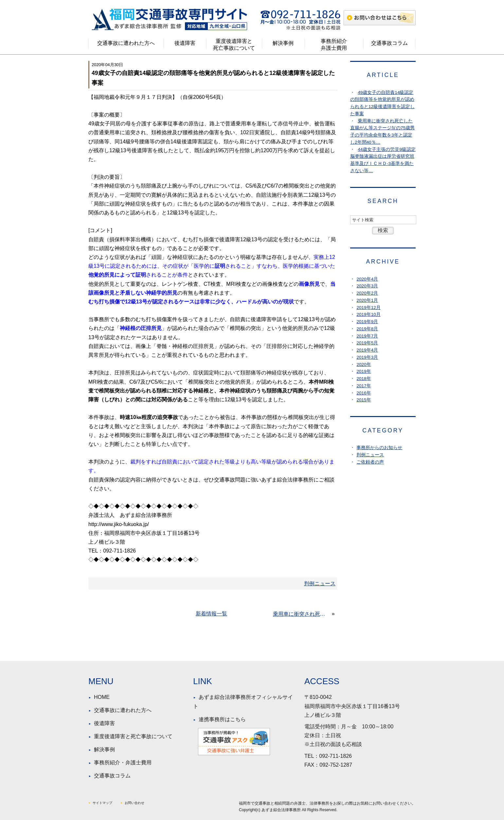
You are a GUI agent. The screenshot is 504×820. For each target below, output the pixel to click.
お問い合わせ (135, 803)
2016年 (364, 393)
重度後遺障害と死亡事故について (234, 45)
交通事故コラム (389, 43)
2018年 (364, 379)
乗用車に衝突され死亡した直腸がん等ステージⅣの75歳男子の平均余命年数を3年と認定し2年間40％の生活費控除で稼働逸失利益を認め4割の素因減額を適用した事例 (302, 614)
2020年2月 (367, 293)
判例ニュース (370, 455)
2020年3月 (367, 286)
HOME (102, 697)
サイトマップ (102, 803)
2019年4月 (367, 350)
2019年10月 (368, 314)
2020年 (364, 364)
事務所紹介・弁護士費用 (123, 763)
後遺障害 (185, 43)
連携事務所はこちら (222, 719)
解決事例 (283, 43)
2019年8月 (367, 329)
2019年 (364, 371)
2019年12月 (368, 308)
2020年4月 (367, 279)
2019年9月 (367, 322)
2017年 (364, 386)
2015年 (364, 400)
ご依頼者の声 (370, 462)
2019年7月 (367, 336)
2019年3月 (367, 357)
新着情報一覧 (211, 614)
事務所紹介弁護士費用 (334, 45)
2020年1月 (367, 300)
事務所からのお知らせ (379, 448)
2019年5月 (367, 343)
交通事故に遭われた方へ (126, 43)
